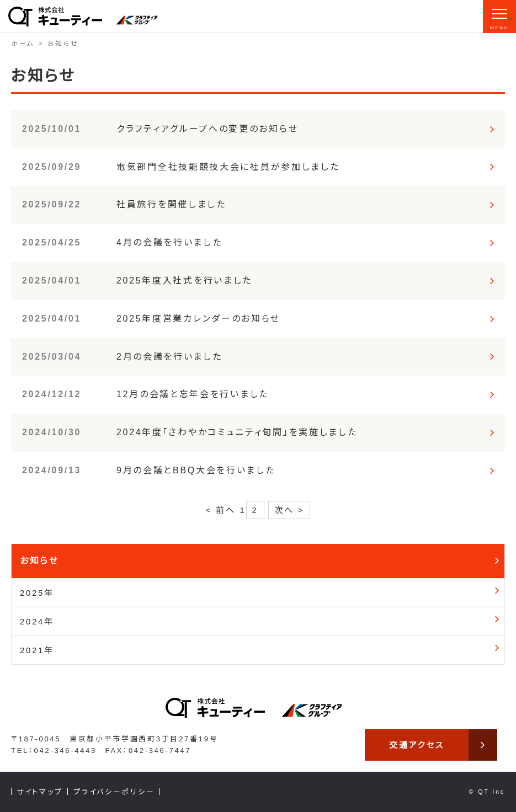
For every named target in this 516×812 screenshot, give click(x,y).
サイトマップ (39, 792)
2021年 (37, 650)
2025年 (37, 593)
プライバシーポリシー (114, 792)
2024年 (37, 621)
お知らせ (39, 561)
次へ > (289, 510)
